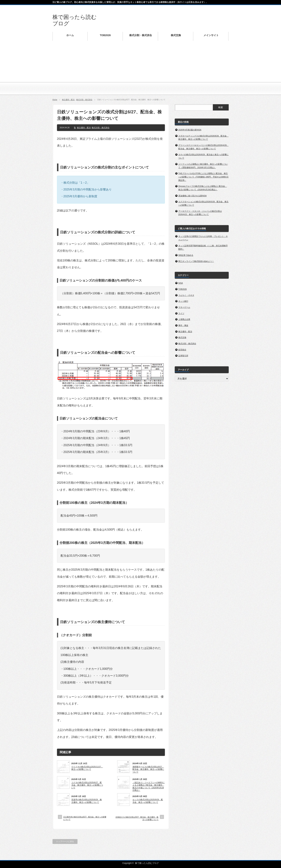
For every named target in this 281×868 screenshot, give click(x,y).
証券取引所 (183, 356)
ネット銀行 (183, 301)
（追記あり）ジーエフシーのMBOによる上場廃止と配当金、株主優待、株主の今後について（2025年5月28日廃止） (149, 786)
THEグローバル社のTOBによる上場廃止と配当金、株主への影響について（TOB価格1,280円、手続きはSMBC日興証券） (204, 177)
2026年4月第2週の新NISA (190, 130)
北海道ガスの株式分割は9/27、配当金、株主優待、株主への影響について (137, 818)
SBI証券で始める (186, 255)
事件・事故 (183, 325)
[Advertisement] (141, 70)
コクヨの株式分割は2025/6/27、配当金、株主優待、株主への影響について (87, 785)
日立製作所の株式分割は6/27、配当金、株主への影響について (85, 818)
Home (55, 100)
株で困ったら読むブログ (147, 863)
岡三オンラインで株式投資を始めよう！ (196, 261)
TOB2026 (183, 289)
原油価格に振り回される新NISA (193, 196)
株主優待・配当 (68, 100)
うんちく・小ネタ (186, 295)
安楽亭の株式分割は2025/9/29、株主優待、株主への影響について (87, 801)
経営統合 (182, 350)
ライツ (181, 313)
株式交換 (182, 337)
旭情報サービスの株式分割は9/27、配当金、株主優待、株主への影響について (148, 769)
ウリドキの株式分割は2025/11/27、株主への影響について (87, 768)
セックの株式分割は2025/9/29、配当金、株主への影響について (148, 801)
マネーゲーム (184, 307)
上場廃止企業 (184, 319)
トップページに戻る (65, 841)
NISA (181, 283)
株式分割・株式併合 (84, 100)
